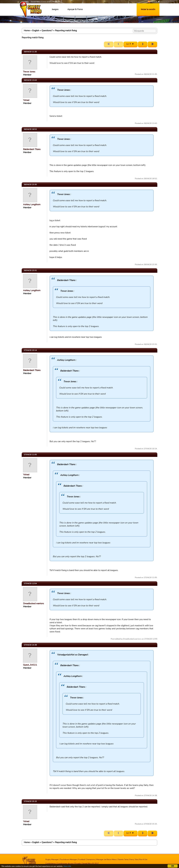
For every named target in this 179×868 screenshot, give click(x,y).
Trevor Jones (29, 72)
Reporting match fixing (66, 31)
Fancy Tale (134, 859)
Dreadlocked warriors (33, 603)
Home (27, 31)
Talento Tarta (123, 859)
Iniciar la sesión (148, 9)
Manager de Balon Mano (106, 859)
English (36, 31)
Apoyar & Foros (75, 9)
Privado (78, 863)
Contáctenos (51, 863)
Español (152, 2)
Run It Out (143, 859)
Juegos (55, 9)
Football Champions (87, 859)
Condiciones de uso (65, 863)
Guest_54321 (30, 665)
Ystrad (26, 100)
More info (67, 867)
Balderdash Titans (32, 149)
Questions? (47, 31)
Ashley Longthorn (32, 205)
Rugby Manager (52, 859)
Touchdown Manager (68, 859)
